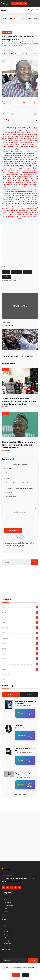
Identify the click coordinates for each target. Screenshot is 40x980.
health (4, 643)
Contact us (7, 944)
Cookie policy (25, 970)
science (4, 664)
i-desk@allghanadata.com (14, 881)
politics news (7, 33)
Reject (26, 975)
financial (4, 659)
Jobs (3, 679)
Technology (17, 272)
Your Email (8, 478)
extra (3, 654)
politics (34, 54)
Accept (16, 975)
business (4, 623)
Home (5, 18)
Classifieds (5, 674)
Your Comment (9, 492)
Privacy (6, 929)
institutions (7, 902)
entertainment (8, 905)
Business (28, 272)
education (5, 638)
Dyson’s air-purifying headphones (23, 774)
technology (5, 628)
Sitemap (7, 941)
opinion (4, 633)
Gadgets (11, 694)
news (11, 18)
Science (6, 272)
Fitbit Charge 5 (20, 726)
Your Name (8, 468)
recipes (6, 911)
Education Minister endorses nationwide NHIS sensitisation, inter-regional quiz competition (19, 401)
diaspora (4, 669)
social (4, 617)
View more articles (20, 794)
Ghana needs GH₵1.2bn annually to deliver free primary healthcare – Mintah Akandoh (19, 445)
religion (4, 648)
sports (4, 612)
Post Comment (14, 531)
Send (33, 961)
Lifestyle (6, 277)
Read (22, 54)
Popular (29, 694)
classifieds (7, 914)
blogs (6, 908)
